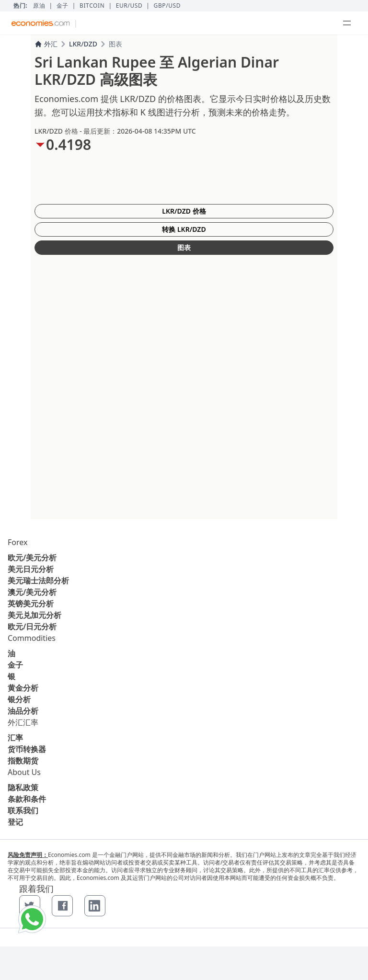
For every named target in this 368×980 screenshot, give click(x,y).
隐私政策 (23, 787)
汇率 (15, 738)
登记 (15, 822)
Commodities (32, 638)
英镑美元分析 (31, 604)
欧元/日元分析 (32, 627)
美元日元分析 (31, 569)
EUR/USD (129, 6)
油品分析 (23, 711)
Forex (17, 542)
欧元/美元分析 (32, 558)
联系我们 (23, 810)
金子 (63, 6)
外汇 (46, 44)
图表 (184, 247)
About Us (24, 772)
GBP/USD (167, 6)
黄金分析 (23, 688)
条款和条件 (27, 799)
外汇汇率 (23, 722)
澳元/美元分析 (32, 592)
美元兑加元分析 (34, 615)
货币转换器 (27, 749)
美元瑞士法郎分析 (38, 581)
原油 (39, 6)
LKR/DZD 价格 (184, 211)
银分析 (19, 699)
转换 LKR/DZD (184, 229)
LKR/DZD (83, 44)
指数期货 (23, 761)
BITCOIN (92, 6)
